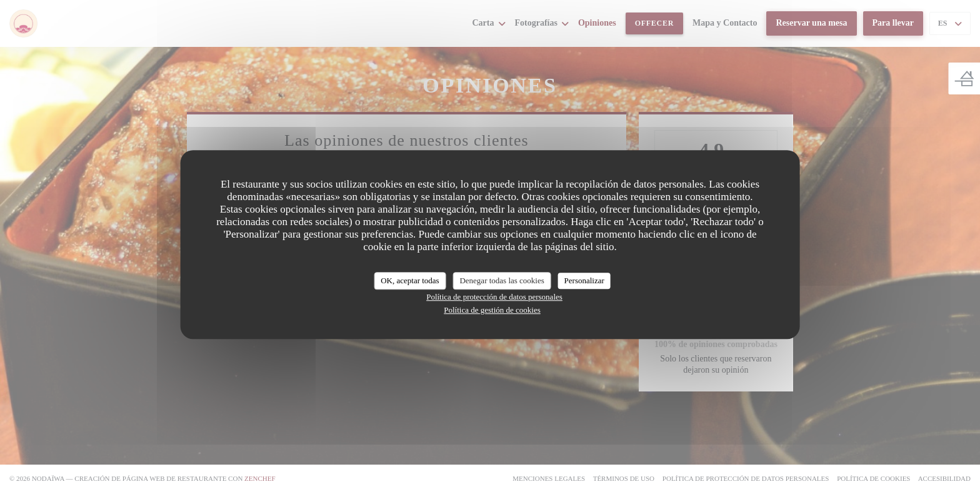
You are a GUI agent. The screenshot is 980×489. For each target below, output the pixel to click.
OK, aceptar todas (410, 280)
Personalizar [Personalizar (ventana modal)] (584, 280)
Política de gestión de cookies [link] (492, 310)
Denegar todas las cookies (502, 280)
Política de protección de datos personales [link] (494, 297)
